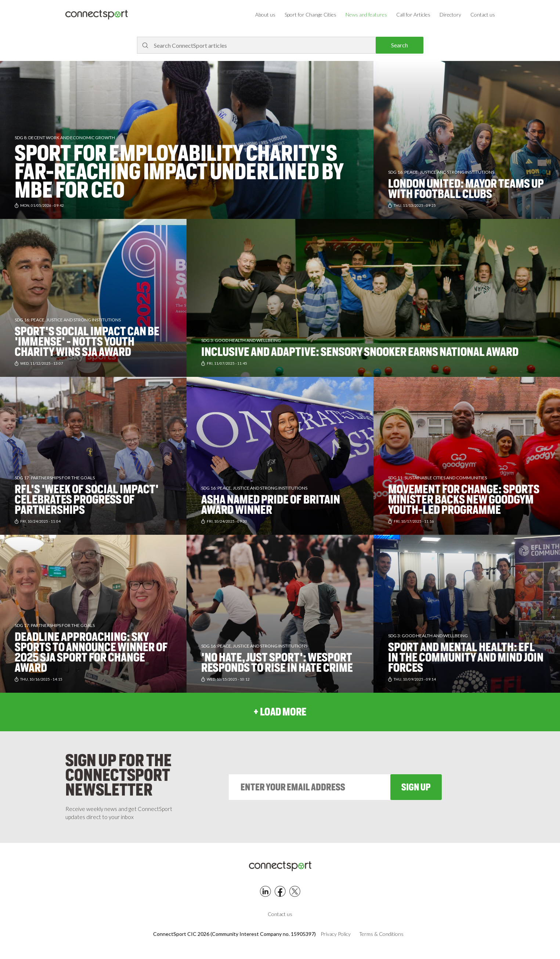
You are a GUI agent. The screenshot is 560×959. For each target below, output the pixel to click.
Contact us (483, 15)
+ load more (280, 712)
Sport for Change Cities (310, 15)
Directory (450, 15)
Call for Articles (413, 15)
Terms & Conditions (381, 934)
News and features (366, 15)
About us (265, 15)
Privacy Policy (336, 934)
